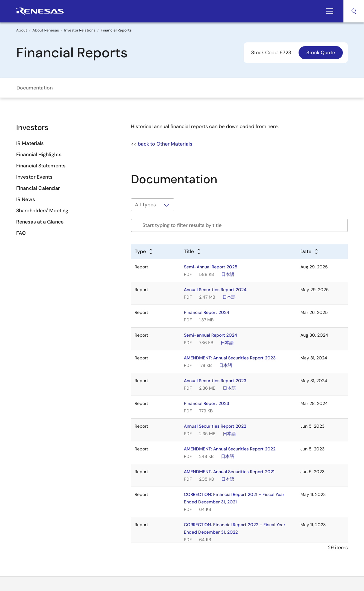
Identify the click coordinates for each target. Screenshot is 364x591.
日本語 (228, 274)
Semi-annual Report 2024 (211, 335)
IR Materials (30, 143)
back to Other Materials (165, 144)
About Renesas (46, 30)
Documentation (35, 88)
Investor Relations (80, 30)
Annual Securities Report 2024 (215, 290)
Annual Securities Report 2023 (215, 381)
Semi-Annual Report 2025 (211, 267)
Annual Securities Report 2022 (215, 426)
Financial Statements (41, 166)
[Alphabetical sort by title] (193, 252)
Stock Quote (321, 53)
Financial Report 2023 (206, 403)
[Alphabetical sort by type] (144, 252)
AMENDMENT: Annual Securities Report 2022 (230, 449)
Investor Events (34, 177)
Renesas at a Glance (40, 222)
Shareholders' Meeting (42, 211)
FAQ (21, 233)
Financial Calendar (38, 188)
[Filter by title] (239, 225)
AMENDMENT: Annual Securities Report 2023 (230, 358)
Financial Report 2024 (207, 312)
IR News (26, 199)
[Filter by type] (153, 205)
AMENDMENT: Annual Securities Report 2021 (229, 472)
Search (354, 11)
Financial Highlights (39, 154)
